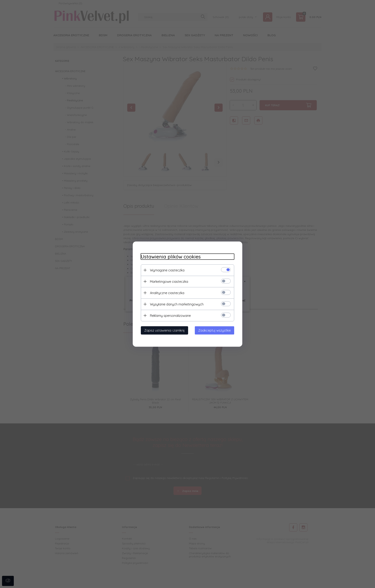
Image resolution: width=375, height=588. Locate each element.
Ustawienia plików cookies (171, 257)
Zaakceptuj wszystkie (214, 330)
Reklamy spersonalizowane (170, 315)
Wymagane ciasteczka (167, 270)
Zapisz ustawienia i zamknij (164, 330)
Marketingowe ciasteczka (169, 281)
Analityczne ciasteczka (167, 293)
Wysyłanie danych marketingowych (177, 304)
